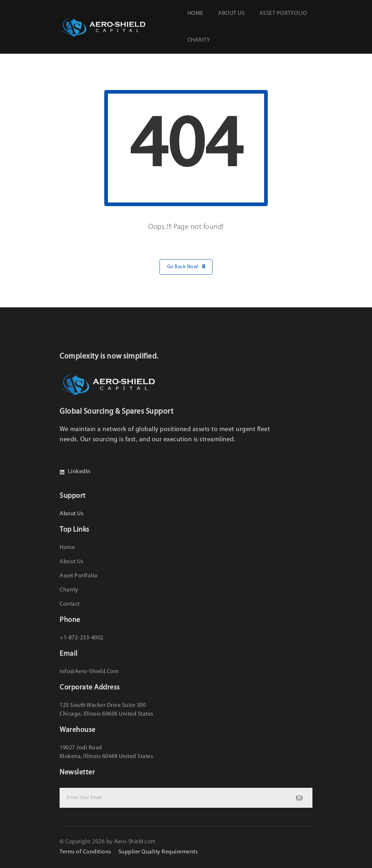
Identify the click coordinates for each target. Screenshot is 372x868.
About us (231, 13)
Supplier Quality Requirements (158, 852)
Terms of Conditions (85, 852)
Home (195, 13)
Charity (199, 40)
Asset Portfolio (283, 13)
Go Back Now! (186, 267)
